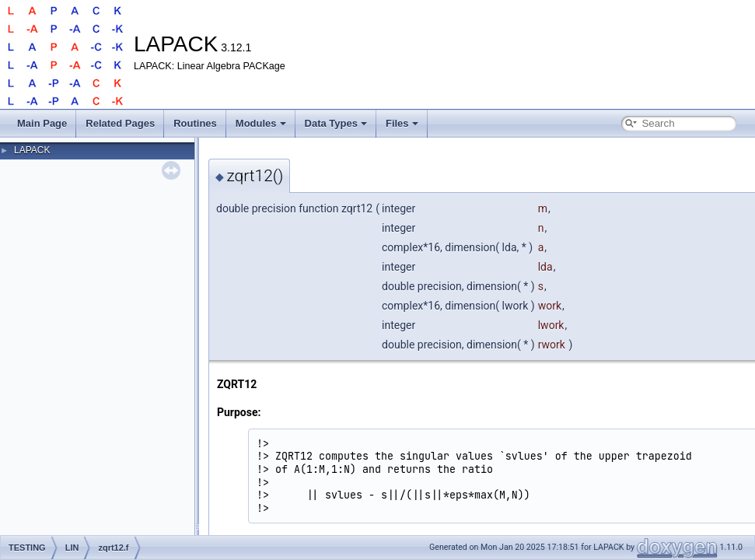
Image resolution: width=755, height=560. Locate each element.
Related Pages (120, 123)
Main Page (42, 123)
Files (402, 123)
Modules (261, 123)
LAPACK (32, 150)
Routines (195, 123)
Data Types (336, 123)
